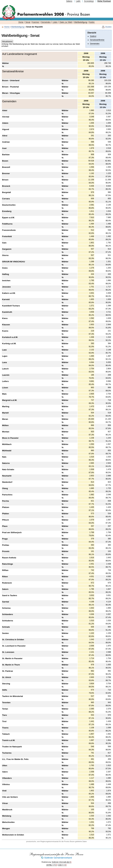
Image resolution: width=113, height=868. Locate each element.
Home (7, 27)
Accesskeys (89, 1)
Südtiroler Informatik (60, 862)
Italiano (69, 1)
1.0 (51, 865)
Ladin (78, 1)
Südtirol (93, 36)
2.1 (61, 865)
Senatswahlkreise (97, 40)
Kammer (36, 22)
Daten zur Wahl (66, 22)
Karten (92, 22)
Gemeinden (46, 22)
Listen (55, 22)
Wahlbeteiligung (81, 22)
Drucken (108, 27)
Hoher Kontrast (104, 1)
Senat (28, 22)
